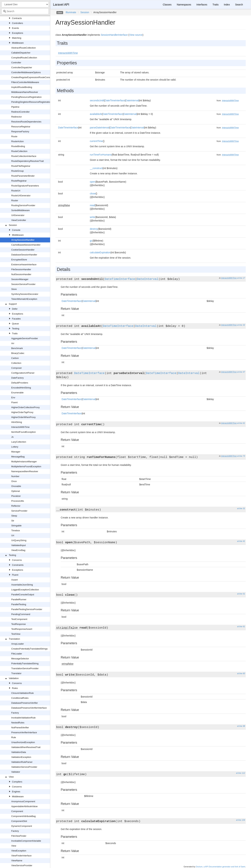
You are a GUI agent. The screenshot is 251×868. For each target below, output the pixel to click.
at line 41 (241, 541)
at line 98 (241, 726)
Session (13, 225)
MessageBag (18, 457)
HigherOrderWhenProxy (23, 417)
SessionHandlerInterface (114, 35)
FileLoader (17, 654)
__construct (96, 168)
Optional (15, 491)
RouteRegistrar (19, 181)
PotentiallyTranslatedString (25, 663)
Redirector (17, 117)
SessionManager (20, 279)
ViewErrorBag (18, 550)
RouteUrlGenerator (21, 196)
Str (13, 521)
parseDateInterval (100, 128)
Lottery (15, 447)
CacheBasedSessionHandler (26, 245)
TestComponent (19, 619)
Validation (14, 678)
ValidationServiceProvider (24, 767)
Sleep (14, 516)
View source (136, 35)
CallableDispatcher (21, 53)
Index (227, 5)
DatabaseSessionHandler (24, 255)
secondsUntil (97, 100)
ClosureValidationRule (22, 693)
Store (14, 289)
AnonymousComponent (23, 801)
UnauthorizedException (23, 742)
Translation (14, 639)
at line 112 (241, 773)
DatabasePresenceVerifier (25, 703)
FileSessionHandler (21, 269)
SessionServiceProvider (23, 284)
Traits (15, 333)
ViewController (19, 220)
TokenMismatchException (24, 299)
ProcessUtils (18, 501)
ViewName (17, 861)
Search (239, 5)
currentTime (96, 141)
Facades (16, 319)
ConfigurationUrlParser (23, 373)
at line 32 (241, 325)
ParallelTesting (19, 604)
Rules (15, 688)
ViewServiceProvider (22, 865)
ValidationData (19, 752)
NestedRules (18, 723)
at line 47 (241, 372)
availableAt (96, 114)
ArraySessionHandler (23, 240)
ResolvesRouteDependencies (26, 122)
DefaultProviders (20, 383)
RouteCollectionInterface (24, 156)
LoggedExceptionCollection (25, 590)
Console (16, 230)
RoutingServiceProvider (23, 205)
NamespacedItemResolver (25, 471)
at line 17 (241, 278)
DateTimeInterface (115, 100)
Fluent (14, 402)
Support (13, 304)
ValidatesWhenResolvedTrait (26, 747)
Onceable (16, 486)
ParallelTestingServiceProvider (27, 609)
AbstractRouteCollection (23, 48)
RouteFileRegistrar (21, 166)
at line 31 (241, 508)
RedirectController (20, 112)
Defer (15, 309)
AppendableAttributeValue (24, 806)
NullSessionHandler (21, 274)
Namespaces (184, 5)
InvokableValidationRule (23, 718)
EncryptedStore (19, 260)
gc (91, 241)
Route (14, 136)
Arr (13, 343)
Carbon (15, 358)
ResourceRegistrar (21, 127)
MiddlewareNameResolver (25, 92)
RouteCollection (19, 151)
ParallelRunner (19, 599)
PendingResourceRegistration (26, 97)
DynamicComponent (22, 826)
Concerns (17, 560)
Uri (13, 535)
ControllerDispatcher (22, 67)
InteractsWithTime (20, 427)
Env (13, 397)
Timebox (16, 530)
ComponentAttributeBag (23, 816)
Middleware (18, 43)
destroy (94, 229)
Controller (16, 63)
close (93, 194)
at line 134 (241, 820)
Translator (16, 673)
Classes (167, 5)
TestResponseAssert (22, 629)
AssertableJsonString (22, 585)
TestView (16, 634)
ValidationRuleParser (22, 762)
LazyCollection (19, 442)
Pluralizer (16, 496)
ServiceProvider (19, 511)
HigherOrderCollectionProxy (25, 407)
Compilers (17, 782)
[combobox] (25, 11)
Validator (16, 772)
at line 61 (241, 423)
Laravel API (61, 5)
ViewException (19, 851)
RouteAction (17, 141)
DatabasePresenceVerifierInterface (29, 708)
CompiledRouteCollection (24, 58)
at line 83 (241, 673)
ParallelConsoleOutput (23, 595)
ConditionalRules (20, 698)
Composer (17, 368)
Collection (16, 363)
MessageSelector (20, 659)
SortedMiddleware (20, 210)
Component (17, 811)
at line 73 (241, 456)
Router (15, 200)
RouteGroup (17, 171)
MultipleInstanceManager (24, 462)
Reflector (16, 506)
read (92, 205)
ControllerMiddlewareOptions (26, 72)
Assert (15, 580)
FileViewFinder (19, 836)
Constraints (18, 565)
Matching (17, 38)
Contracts (17, 18)
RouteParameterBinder (23, 176)
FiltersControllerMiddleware (25, 82)
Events (15, 28)
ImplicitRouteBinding (22, 87)
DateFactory (17, 378)
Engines (16, 792)
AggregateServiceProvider (25, 338)
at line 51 (241, 594)
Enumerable (17, 393)
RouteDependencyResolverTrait (28, 161)
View (11, 777)
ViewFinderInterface (21, 856)
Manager (16, 452)
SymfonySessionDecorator (25, 294)
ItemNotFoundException (23, 432)
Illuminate (71, 12)
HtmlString (17, 422)
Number (15, 476)
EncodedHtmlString (21, 388)
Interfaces (202, 5)
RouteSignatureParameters (25, 186)
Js (12, 437)
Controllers (17, 23)
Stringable (16, 526)
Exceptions (18, 33)
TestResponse (18, 624)
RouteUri (16, 191)
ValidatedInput (18, 545)
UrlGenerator (18, 215)
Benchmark (17, 348)
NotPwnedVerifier (20, 728)
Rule (14, 737)
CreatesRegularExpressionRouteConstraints (34, 77)
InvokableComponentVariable (26, 841)
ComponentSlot (19, 821)
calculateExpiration (100, 252)
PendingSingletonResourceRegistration (31, 102)
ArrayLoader (18, 644)
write (92, 217)
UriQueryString (19, 540)
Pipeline (15, 107)
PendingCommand (21, 614)
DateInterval (132, 100)
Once (14, 481)
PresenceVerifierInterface (24, 732)
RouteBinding (18, 146)
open (93, 182)
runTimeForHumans (101, 155)
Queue (15, 324)
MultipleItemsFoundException (26, 466)
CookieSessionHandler (23, 250)
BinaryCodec (18, 353)
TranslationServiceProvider (25, 668)
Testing (16, 329)
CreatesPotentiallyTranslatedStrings (29, 649)
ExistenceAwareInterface (24, 264)
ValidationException (21, 757)
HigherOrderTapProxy (22, 412)
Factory (15, 713)
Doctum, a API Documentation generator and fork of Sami (221, 867)
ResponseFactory (20, 132)
